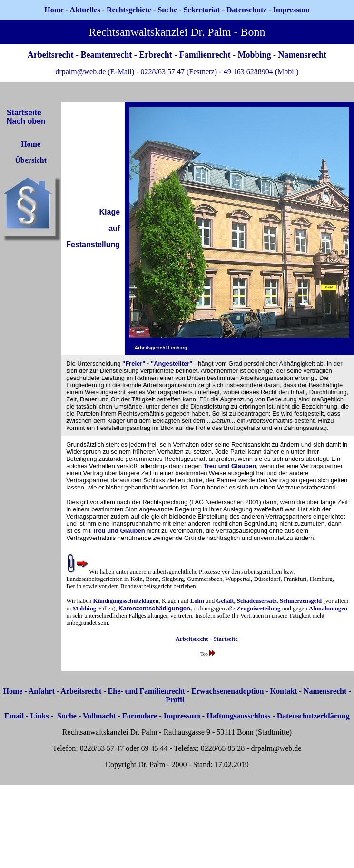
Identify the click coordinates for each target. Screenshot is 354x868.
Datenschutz (246, 10)
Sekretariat (203, 10)
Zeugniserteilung (258, 609)
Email (14, 716)
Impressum (182, 716)
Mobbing (84, 609)
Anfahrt (42, 691)
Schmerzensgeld (301, 601)
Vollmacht (99, 716)
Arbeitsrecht (81, 691)
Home (54, 10)
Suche (167, 10)
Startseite (24, 113)
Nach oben (26, 121)
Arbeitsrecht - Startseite (207, 639)
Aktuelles (85, 10)
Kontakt (284, 691)
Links (40, 716)
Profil (175, 700)
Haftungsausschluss (238, 716)
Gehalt (225, 601)
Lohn (197, 601)
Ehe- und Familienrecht (147, 691)
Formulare (140, 716)
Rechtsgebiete (129, 10)
